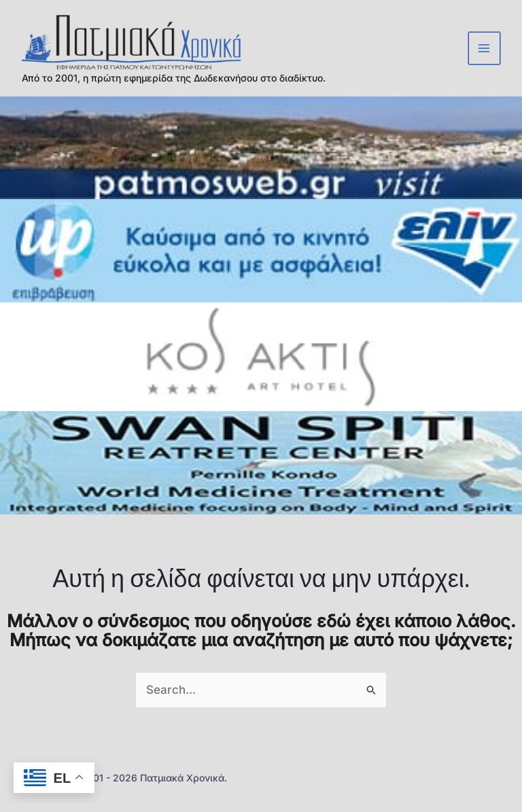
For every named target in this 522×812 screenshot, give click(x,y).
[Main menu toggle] (485, 51)
